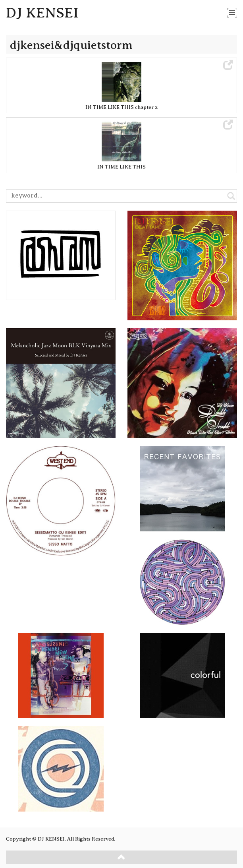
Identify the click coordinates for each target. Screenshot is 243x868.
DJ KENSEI (42, 13)
